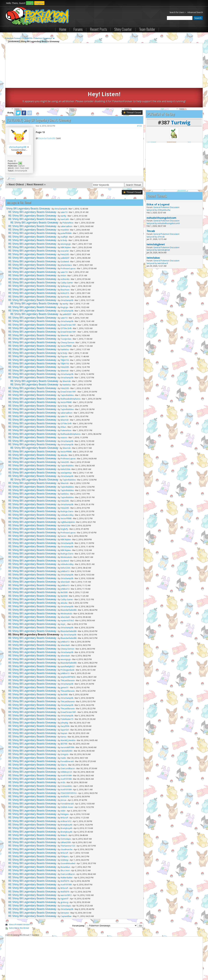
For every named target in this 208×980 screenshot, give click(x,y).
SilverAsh (65, 316)
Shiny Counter (123, 29)
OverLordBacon (68, 749)
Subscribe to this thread (19, 908)
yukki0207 (65, 238)
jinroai (63, 781)
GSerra (64, 745)
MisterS (64, 816)
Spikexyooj (65, 267)
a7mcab (161, 217)
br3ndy (64, 221)
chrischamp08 (18, 128)
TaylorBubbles (67, 376)
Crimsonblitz (66, 767)
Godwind (65, 242)
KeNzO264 (65, 450)
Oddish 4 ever (67, 788)
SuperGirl (65, 710)
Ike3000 (64, 573)
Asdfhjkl (64, 217)
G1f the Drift (66, 309)
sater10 (64, 193)
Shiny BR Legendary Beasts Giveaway (28, 189)
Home (63, 29)
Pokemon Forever (13, 38)
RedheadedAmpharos (70, 379)
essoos (64, 418)
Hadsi (63, 738)
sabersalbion (66, 207)
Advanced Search (195, 12)
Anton (63, 256)
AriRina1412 (66, 802)
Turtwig (181, 103)
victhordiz (65, 260)
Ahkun (63, 407)
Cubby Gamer (67, 263)
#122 (139, 106)
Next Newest (35, 165)
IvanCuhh (65, 200)
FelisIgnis (65, 795)
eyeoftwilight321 (68, 647)
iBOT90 (64, 724)
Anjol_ (63, 605)
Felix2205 (65, 235)
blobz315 (65, 274)
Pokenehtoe (68, 203)
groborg (64, 883)
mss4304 (65, 210)
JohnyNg (64, 703)
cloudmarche (66, 830)
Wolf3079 (65, 777)
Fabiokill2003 (66, 731)
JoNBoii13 (65, 552)
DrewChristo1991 (68, 305)
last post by (152, 190)
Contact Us (12, 969)
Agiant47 (65, 879)
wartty (63, 196)
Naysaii (64, 714)
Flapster (64, 337)
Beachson (65, 270)
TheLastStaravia (68, 661)
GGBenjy (64, 840)
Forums (78, 29)
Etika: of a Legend (158, 185)
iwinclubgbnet (156, 225)
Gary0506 (65, 707)
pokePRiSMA (66, 214)
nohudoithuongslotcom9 (169, 204)
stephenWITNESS (68, 657)
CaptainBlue (66, 897)
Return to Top (43, 969)
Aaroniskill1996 (67, 728)
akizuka (64, 436)
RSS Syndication (77, 969)
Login (30, 3)
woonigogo (66, 224)
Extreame (65, 893)
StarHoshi (65, 277)
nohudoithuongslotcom (161, 198)
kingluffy (64, 509)
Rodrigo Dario (67, 492)
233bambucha (164, 190)
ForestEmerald (67, 742)
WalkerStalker (67, 858)
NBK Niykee (66, 228)
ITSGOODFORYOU (69, 774)
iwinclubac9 (163, 244)
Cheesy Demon (67, 323)
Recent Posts (99, 29)
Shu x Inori (65, 851)
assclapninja (66, 453)
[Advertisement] (104, 66)
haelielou (65, 330)
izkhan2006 (66, 823)
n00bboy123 (66, 752)
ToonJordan (66, 319)
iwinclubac (153, 238)
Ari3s (63, 763)
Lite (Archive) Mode (59, 969)
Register (39, 3)
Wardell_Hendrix (68, 721)
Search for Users (177, 12)
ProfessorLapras (68, 249)
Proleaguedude (68, 650)
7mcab (151, 211)
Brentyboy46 (66, 805)
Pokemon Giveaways (43, 38)
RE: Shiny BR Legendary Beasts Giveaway (32, 192)
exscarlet (65, 231)
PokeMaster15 (67, 700)
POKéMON (27, 38)
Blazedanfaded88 (47, 119)
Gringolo (65, 735)
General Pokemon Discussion (166, 188)
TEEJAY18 (65, 340)
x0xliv (63, 791)
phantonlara (66, 246)
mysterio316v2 (67, 601)
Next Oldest (16, 165)
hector (63, 517)
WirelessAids (66, 538)
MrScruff (64, 798)
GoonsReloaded (68, 844)
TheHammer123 (68, 826)
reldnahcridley (67, 496)
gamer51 (65, 668)
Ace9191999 (66, 756)
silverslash (65, 562)
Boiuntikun (65, 848)
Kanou (63, 717)
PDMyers (65, 837)
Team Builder (147, 29)
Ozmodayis (66, 819)
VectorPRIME (66, 326)
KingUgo (64, 288)
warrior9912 (66, 876)
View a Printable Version (19, 905)
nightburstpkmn (68, 502)
